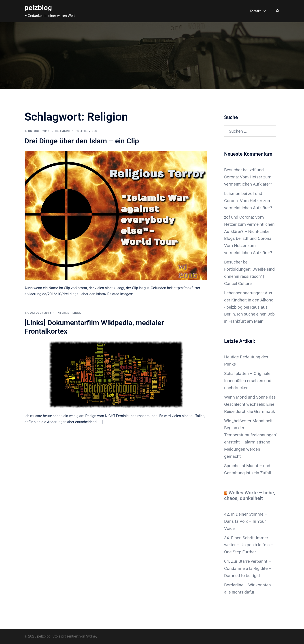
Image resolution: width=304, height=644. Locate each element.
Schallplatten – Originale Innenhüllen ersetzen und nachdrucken (248, 381)
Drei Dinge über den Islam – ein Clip (82, 141)
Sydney (92, 636)
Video (93, 131)
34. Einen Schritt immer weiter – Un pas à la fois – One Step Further (249, 545)
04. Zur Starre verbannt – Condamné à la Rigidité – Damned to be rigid (248, 568)
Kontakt (255, 11)
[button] (278, 11)
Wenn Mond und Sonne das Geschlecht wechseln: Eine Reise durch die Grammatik (250, 404)
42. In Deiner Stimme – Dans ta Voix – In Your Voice (246, 521)
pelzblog (38, 8)
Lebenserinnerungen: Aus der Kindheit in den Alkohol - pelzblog (249, 300)
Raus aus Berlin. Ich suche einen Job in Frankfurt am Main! (249, 314)
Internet (64, 313)
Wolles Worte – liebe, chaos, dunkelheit (250, 496)
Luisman (232, 193)
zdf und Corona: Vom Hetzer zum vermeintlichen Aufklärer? (248, 177)
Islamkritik (64, 131)
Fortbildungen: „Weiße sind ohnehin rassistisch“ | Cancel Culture (249, 276)
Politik (81, 131)
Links (77, 313)
